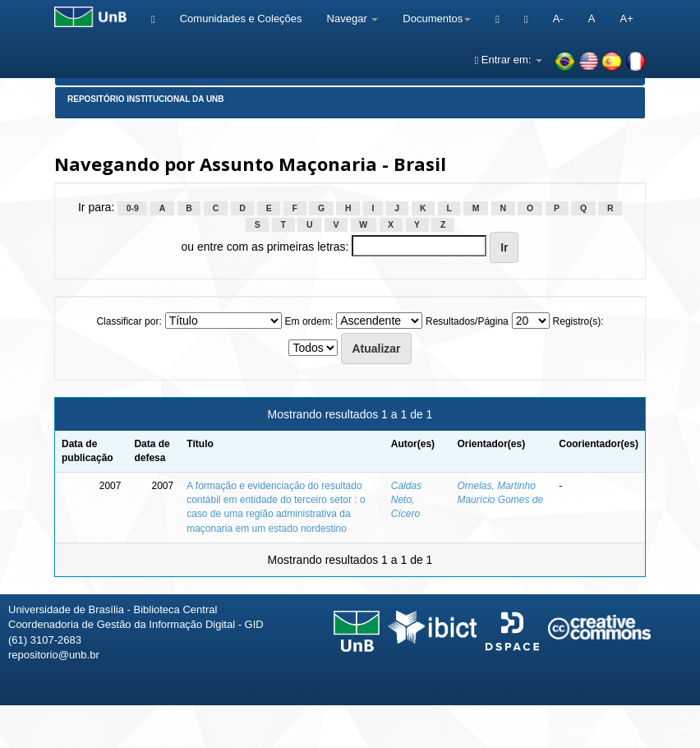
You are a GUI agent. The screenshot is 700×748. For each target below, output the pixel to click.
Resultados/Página (467, 321)
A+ (626, 18)
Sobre (673, 730)
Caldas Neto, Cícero (406, 500)
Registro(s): (578, 321)
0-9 (133, 208)
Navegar (353, 18)
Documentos (437, 18)
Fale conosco (603, 730)
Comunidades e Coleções (241, 18)
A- (558, 18)
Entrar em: (508, 60)
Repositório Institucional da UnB (146, 99)
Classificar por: (129, 321)
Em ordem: (309, 321)
